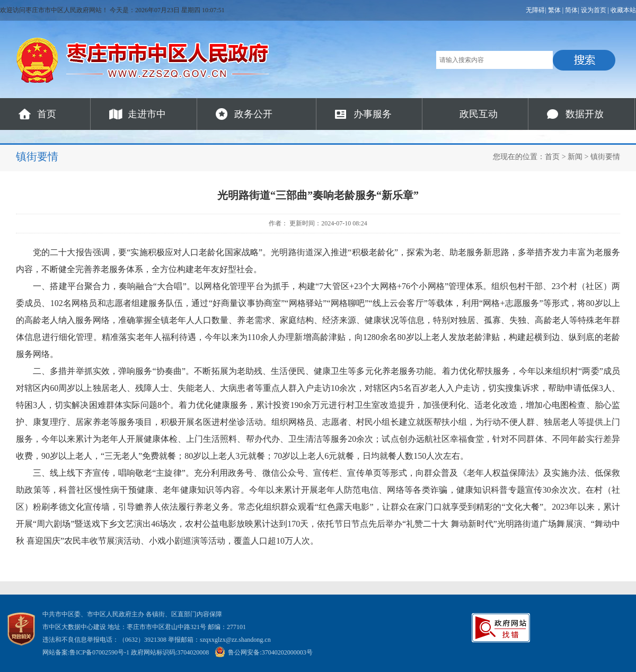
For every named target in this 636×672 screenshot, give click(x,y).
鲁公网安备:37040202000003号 (263, 652)
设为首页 (594, 10)
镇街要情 (605, 157)
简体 (571, 10)
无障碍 (535, 10)
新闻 (575, 157)
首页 (47, 114)
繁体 (554, 10)
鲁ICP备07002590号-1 (99, 652)
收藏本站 (623, 10)
